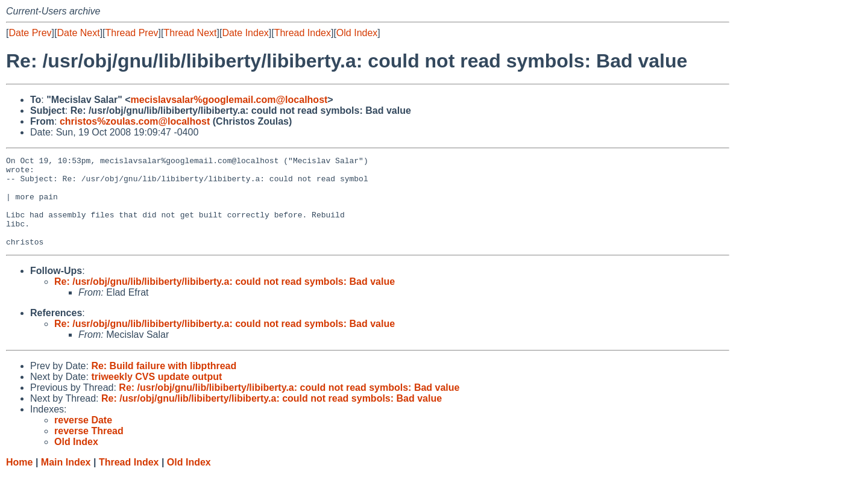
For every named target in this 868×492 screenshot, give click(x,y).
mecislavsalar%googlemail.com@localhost (229, 100)
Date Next (78, 33)
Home (19, 480)
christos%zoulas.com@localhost (135, 121)
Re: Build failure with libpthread (164, 384)
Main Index (66, 480)
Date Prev (30, 33)
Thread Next (190, 33)
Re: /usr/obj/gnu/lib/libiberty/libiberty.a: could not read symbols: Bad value (225, 300)
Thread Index (303, 33)
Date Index (245, 33)
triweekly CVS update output (156, 395)
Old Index (357, 33)
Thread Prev (132, 33)
